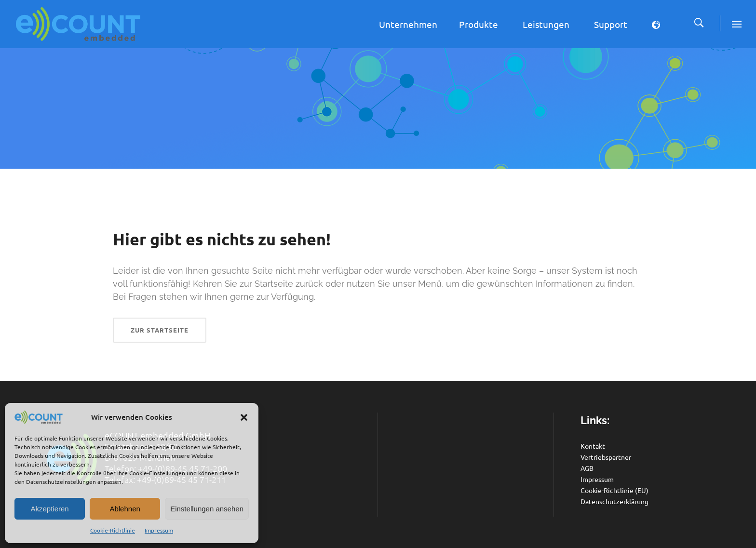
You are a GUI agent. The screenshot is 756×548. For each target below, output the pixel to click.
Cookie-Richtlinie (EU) (614, 490)
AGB (587, 468)
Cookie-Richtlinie (113, 530)
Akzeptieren (49, 509)
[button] (244, 417)
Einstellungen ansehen (207, 509)
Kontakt (593, 446)
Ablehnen (125, 509)
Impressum (159, 530)
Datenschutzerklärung (614, 501)
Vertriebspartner (606, 457)
